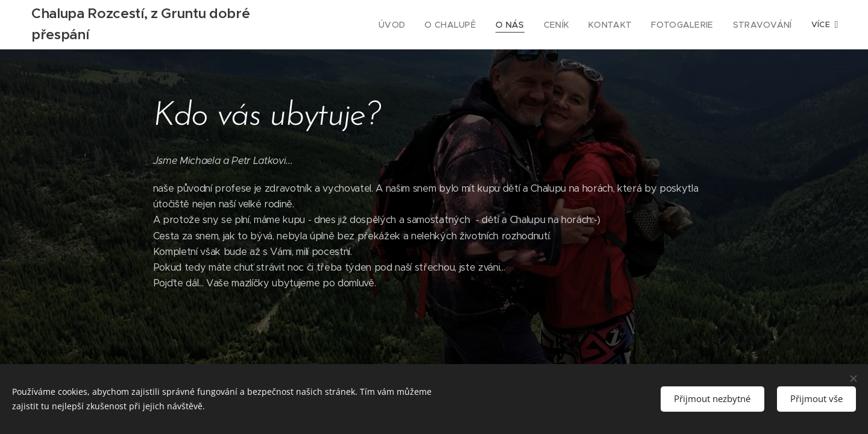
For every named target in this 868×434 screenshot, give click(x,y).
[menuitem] (361, 25)
